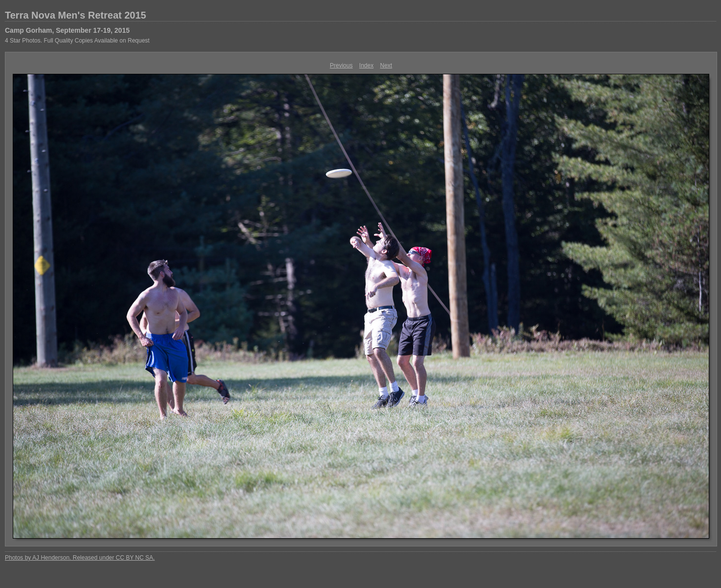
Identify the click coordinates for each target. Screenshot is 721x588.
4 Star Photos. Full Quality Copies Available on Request (77, 41)
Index (366, 65)
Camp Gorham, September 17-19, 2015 (67, 30)
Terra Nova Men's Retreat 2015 (76, 15)
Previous (341, 65)
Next (386, 65)
